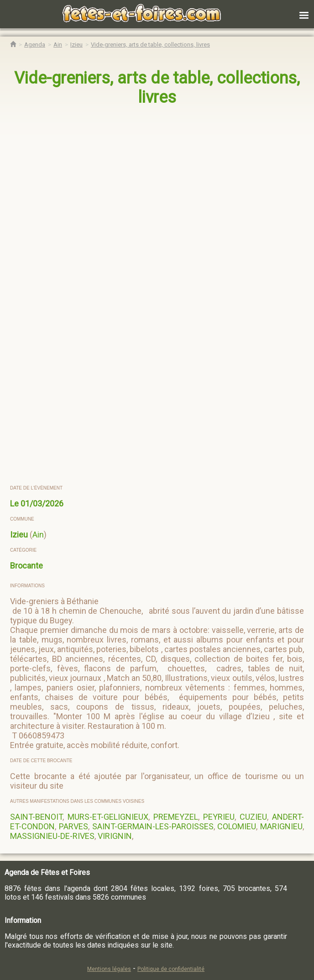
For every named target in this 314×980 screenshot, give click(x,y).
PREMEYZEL (176, 817)
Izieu (19, 535)
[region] (148, 191)
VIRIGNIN (115, 836)
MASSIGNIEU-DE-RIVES (52, 836)
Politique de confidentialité (171, 969)
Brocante (26, 566)
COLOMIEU (237, 826)
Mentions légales (109, 969)
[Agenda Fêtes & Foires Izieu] (76, 45)
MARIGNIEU (281, 826)
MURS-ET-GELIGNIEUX (108, 817)
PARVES (73, 826)
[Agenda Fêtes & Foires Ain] (58, 45)
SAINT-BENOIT (36, 817)
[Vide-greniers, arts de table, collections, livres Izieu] (150, 45)
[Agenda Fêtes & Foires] (35, 45)
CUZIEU (253, 817)
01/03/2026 (42, 503)
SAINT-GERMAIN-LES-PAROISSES (153, 826)
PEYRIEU (219, 817)
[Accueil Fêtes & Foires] (13, 45)
